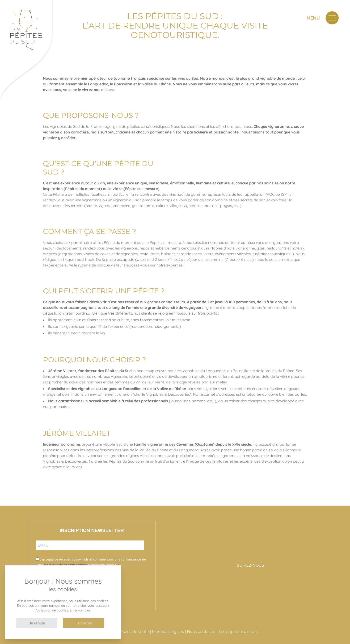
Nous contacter (201, 632)
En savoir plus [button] (80, 610)
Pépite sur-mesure (141, 189)
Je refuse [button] (37, 623)
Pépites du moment (83, 189)
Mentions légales (168, 632)
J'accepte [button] (84, 623)
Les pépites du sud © (239, 632)
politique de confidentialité (65, 565)
